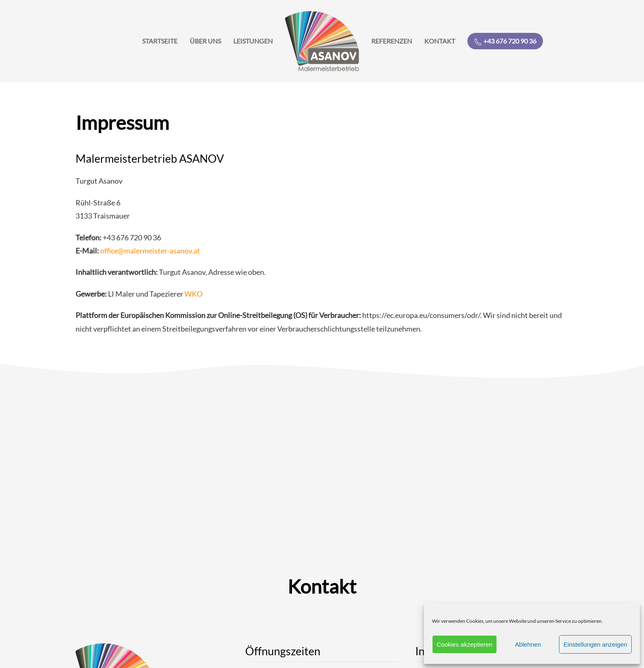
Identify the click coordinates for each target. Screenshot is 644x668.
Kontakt (440, 41)
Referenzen (392, 41)
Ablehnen (528, 644)
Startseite (160, 41)
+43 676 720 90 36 (505, 41)
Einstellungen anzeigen (595, 644)
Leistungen (253, 41)
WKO (193, 294)
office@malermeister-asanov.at (150, 251)
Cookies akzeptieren (465, 644)
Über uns (205, 41)
